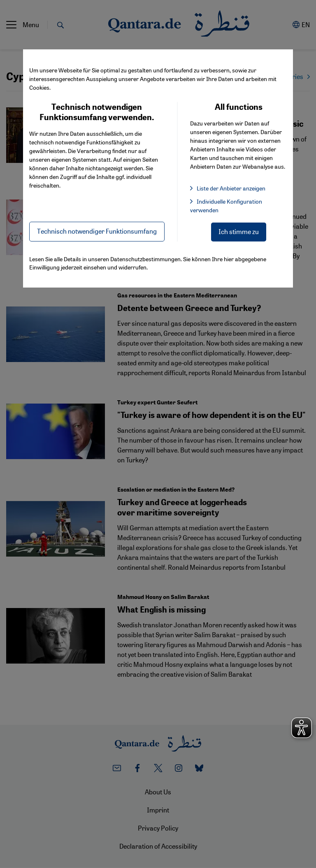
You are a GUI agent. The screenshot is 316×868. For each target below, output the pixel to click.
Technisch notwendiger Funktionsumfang (97, 231)
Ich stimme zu (239, 231)
